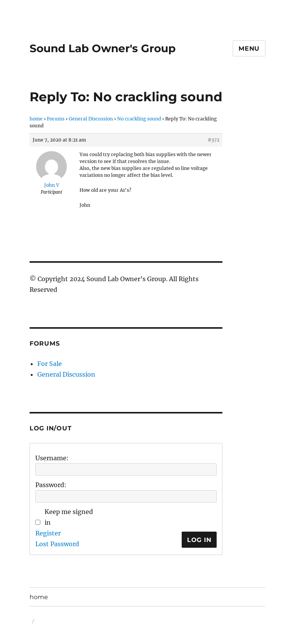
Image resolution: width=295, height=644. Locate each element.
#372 (214, 140)
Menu (249, 49)
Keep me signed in (69, 517)
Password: (51, 485)
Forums (56, 119)
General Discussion (91, 119)
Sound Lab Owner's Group (103, 48)
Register (48, 533)
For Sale (50, 364)
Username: (52, 458)
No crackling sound (139, 119)
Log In (199, 540)
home (36, 119)
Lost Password (57, 544)
